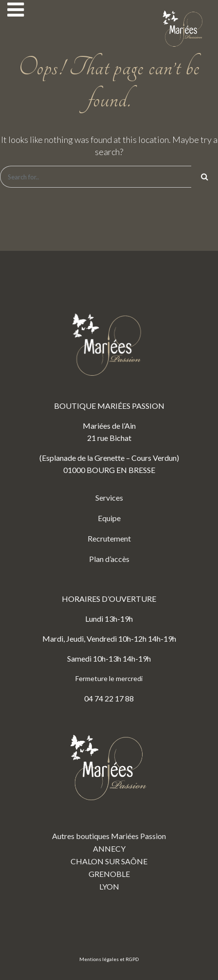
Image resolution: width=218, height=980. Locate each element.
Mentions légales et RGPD (109, 959)
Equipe (109, 518)
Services (109, 498)
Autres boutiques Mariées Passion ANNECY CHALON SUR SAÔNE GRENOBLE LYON (109, 805)
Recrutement (109, 538)
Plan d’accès (109, 559)
